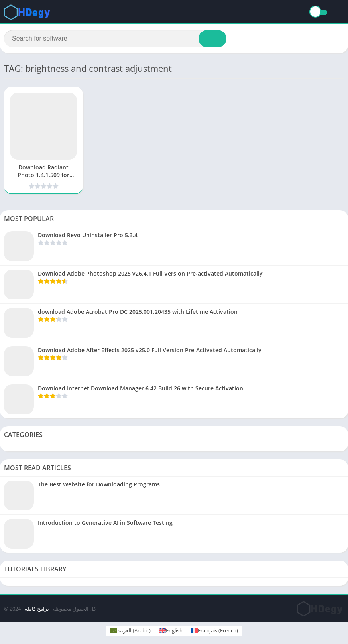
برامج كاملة (37, 609)
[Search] (115, 39)
